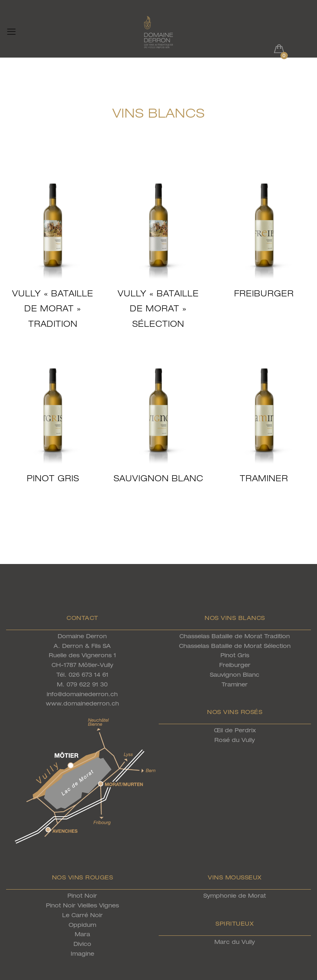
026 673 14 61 (88, 674)
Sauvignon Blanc (158, 478)
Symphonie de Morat (235, 895)
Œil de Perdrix (235, 730)
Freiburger (264, 293)
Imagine (82, 953)
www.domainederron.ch (82, 703)
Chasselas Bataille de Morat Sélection (235, 646)
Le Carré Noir (82, 915)
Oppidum (82, 925)
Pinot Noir (82, 895)
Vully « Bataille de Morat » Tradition (53, 308)
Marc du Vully (235, 942)
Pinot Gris (53, 478)
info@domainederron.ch (82, 694)
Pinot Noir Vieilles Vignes (82, 905)
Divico (82, 944)
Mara (82, 934)
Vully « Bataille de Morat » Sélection (158, 308)
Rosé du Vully (235, 740)
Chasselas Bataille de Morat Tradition (235, 636)
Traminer (264, 478)
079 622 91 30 (87, 684)
